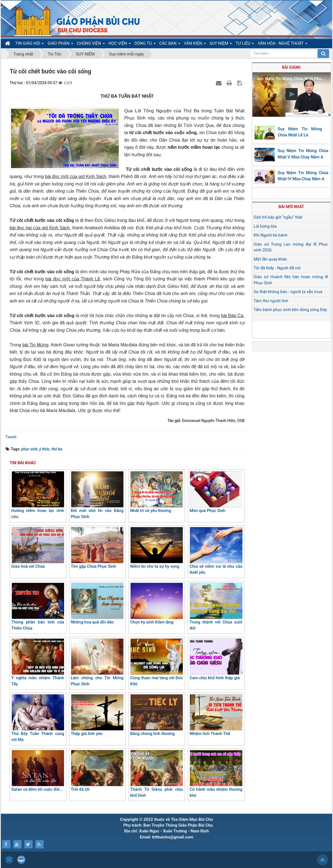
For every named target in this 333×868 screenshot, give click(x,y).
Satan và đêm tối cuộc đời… (38, 771)
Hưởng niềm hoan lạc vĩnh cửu (38, 495)
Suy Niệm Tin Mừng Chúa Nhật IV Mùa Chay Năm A (303, 176)
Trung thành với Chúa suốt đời (216, 607)
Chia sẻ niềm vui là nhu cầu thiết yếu (216, 551)
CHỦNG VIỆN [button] (91, 44)
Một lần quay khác (271, 259)
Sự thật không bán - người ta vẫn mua (288, 292)
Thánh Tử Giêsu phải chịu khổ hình (156, 774)
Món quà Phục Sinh (216, 492)
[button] (292, 94)
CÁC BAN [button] (170, 44)
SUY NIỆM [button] (221, 44)
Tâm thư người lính (271, 301)
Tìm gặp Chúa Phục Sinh (97, 548)
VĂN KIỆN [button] (195, 44)
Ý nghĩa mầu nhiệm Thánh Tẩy (38, 663)
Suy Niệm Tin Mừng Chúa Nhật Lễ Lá (300, 132)
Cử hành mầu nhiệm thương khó (216, 774)
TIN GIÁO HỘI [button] (30, 44)
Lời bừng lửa (265, 226)
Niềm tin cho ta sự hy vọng (156, 548)
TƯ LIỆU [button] (245, 44)
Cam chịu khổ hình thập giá (216, 659)
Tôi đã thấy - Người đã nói (277, 268)
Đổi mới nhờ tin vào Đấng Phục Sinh (97, 495)
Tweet (11, 437)
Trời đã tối (97, 771)
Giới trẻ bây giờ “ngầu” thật (278, 217)
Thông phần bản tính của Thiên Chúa (38, 607)
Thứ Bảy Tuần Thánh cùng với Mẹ (38, 718)
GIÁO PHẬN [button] (60, 44)
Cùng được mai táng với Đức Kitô (156, 663)
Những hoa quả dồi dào (97, 604)
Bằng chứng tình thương (156, 715)
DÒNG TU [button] (145, 44)
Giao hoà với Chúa (38, 548)
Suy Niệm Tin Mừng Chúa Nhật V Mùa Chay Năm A (303, 154)
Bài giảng (291, 67)
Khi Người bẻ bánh (271, 235)
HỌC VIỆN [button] (120, 44)
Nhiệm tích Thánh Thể (216, 715)
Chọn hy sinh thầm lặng (156, 604)
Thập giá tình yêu (97, 715)
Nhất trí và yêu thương (156, 492)
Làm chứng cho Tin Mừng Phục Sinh (97, 663)
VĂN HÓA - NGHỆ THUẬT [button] (282, 44)
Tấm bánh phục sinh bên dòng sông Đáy (290, 310)
